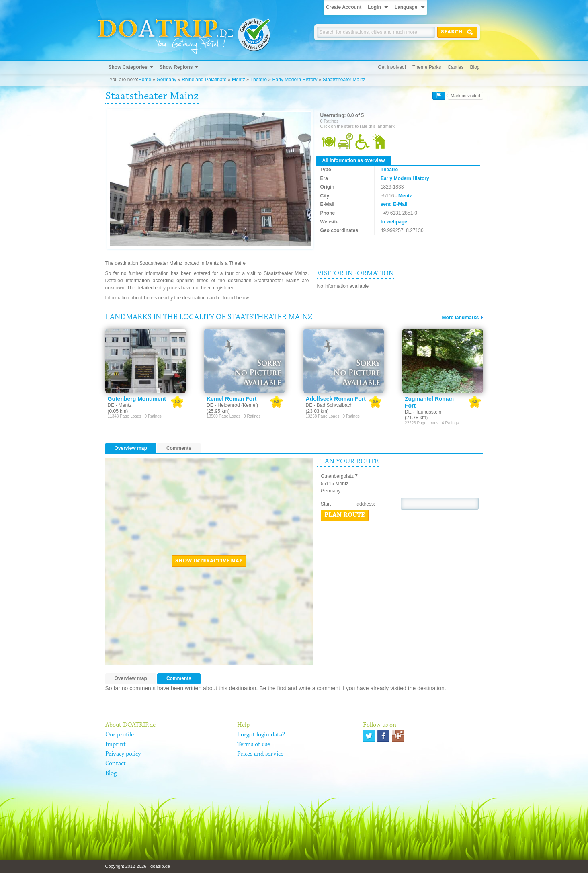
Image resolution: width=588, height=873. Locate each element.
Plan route (345, 515)
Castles (455, 67)
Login (374, 7)
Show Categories (128, 67)
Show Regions (176, 67)
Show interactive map (209, 561)
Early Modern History (295, 80)
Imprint (116, 744)
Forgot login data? (261, 735)
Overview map (131, 448)
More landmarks (460, 318)
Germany (166, 80)
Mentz (239, 80)
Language (406, 7)
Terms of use (254, 744)
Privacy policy (123, 754)
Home (145, 80)
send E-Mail (394, 204)
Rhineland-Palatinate (204, 80)
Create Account (344, 7)
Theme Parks (427, 67)
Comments (179, 448)
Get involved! (392, 67)
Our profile (120, 735)
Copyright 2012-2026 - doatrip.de (138, 866)
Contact (116, 764)
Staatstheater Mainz (344, 80)
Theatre (259, 80)
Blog (475, 67)
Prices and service (260, 754)
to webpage (394, 222)
